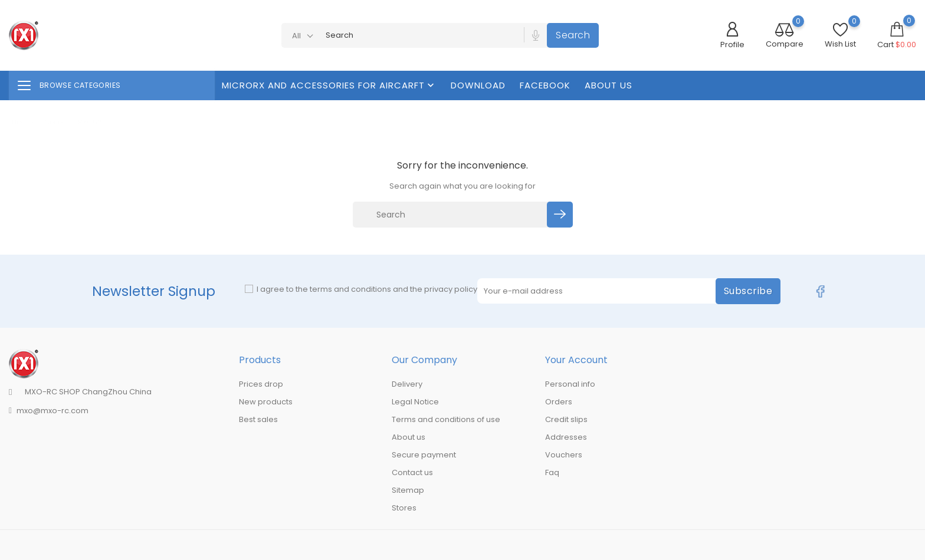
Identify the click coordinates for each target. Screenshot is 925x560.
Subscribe (748, 291)
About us (609, 85)
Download (478, 85)
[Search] (452, 215)
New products (266, 402)
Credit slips (566, 419)
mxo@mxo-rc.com (53, 411)
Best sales (258, 419)
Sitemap (408, 490)
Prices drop (261, 384)
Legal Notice (415, 402)
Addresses (566, 437)
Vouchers (564, 455)
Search (573, 35)
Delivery (407, 384)
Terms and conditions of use (446, 419)
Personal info (570, 384)
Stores (404, 508)
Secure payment (424, 455)
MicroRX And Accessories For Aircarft (329, 85)
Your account (576, 360)
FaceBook (545, 85)
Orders (559, 402)
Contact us (412, 472)
